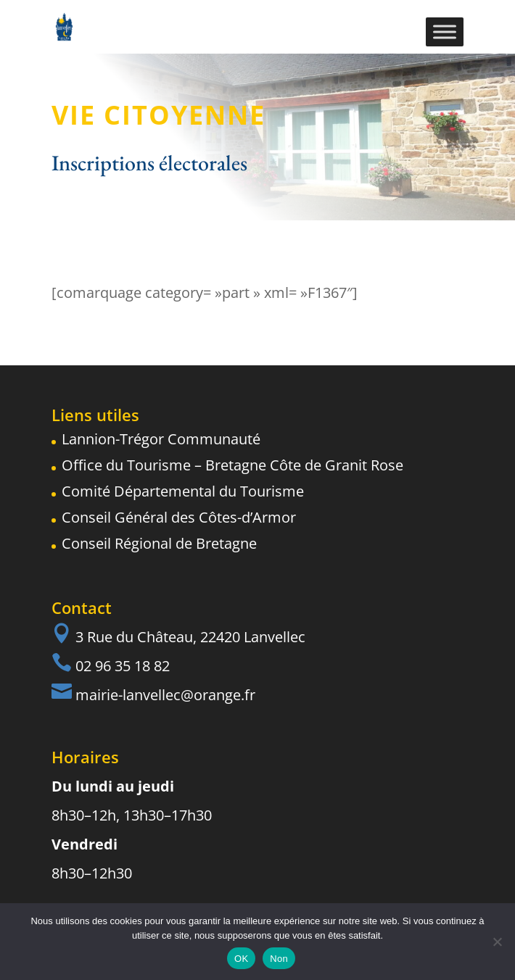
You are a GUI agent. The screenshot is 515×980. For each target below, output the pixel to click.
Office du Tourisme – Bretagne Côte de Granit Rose (232, 465)
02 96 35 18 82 (123, 666)
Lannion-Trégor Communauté (161, 439)
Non (279, 959)
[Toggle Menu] (445, 32)
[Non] (497, 942)
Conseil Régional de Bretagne (159, 543)
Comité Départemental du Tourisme (183, 491)
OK (241, 959)
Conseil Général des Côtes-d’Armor (179, 517)
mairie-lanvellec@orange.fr (165, 695)
